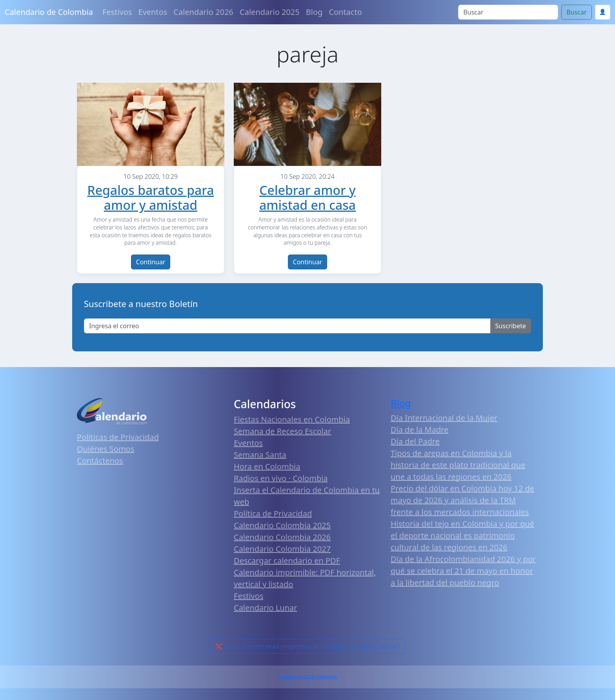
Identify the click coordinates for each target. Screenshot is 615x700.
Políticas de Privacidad (118, 437)
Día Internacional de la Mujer (444, 418)
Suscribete (511, 326)
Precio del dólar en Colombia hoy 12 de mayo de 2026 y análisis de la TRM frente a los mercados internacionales (462, 500)
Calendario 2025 (270, 12)
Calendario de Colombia (49, 12)
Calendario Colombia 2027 (282, 549)
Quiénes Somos (106, 449)
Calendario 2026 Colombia (307, 677)
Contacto (345, 12)
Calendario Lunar (266, 608)
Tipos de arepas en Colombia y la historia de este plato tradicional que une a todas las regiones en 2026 (458, 465)
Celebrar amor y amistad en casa (307, 197)
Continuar (151, 262)
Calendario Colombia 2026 (282, 537)
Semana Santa (260, 455)
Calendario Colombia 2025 (282, 525)
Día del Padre (415, 441)
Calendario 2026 (203, 12)
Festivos (117, 12)
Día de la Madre (419, 430)
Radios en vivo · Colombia (281, 478)
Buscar (576, 12)
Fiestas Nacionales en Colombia (292, 419)
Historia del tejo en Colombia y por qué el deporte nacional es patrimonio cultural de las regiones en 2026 (462, 535)
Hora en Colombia (267, 466)
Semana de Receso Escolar (282, 431)
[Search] (508, 12)
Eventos (153, 12)
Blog (314, 12)
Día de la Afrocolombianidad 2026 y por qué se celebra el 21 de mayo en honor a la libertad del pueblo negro (463, 571)
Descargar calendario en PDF (287, 561)
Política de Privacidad (273, 514)
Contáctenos (100, 461)
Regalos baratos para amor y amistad (150, 197)
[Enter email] (287, 326)
